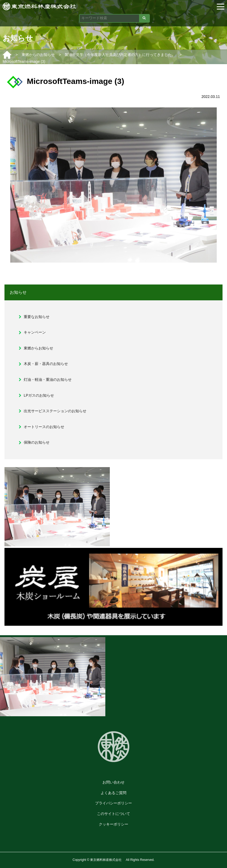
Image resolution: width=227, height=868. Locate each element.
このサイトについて (113, 814)
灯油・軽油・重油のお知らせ (48, 380)
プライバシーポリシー (113, 803)
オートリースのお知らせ (44, 427)
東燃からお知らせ (38, 348)
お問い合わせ (113, 782)
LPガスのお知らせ (39, 395)
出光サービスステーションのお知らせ (55, 411)
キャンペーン (35, 332)
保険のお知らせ (37, 442)
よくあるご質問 (113, 793)
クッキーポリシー (113, 824)
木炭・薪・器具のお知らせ (46, 364)
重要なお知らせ (37, 317)
